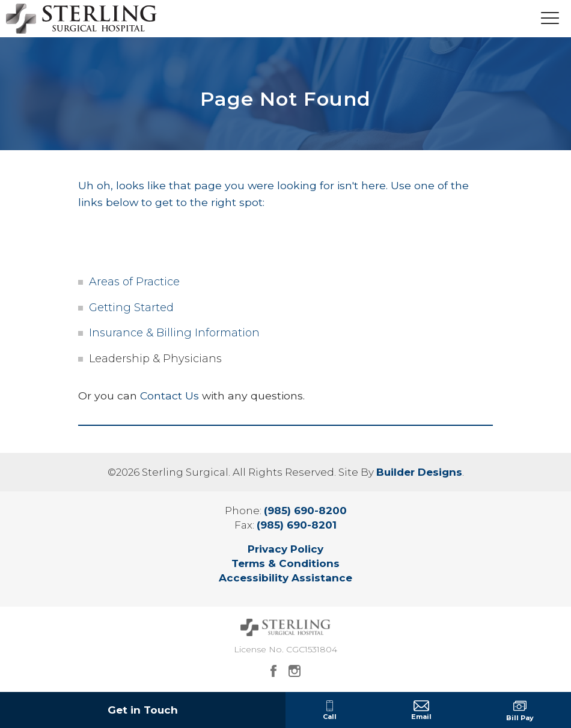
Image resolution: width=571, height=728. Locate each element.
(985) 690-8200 (305, 511)
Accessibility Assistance (285, 578)
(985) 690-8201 (297, 525)
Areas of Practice (134, 282)
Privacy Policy (285, 549)
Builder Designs (419, 472)
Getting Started (131, 308)
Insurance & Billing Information (174, 333)
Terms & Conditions (285, 563)
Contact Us (169, 396)
